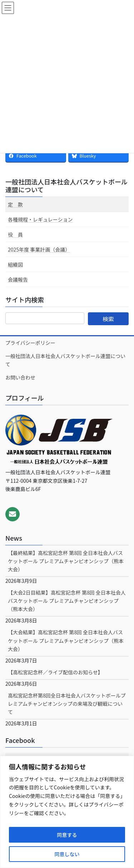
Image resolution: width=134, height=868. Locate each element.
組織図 (15, 264)
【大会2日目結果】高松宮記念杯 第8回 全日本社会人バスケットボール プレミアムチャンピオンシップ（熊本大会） (67, 601)
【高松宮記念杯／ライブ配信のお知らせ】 (55, 672)
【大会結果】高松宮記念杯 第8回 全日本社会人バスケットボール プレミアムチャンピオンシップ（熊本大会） (66, 640)
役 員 (15, 234)
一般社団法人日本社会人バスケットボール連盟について (66, 185)
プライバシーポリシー (30, 343)
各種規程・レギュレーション (40, 219)
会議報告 (18, 279)
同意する (67, 835)
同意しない (67, 854)
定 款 (15, 204)
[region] (67, 812)
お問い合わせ (20, 377)
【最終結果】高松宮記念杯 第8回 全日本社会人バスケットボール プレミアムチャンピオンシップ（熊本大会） (66, 561)
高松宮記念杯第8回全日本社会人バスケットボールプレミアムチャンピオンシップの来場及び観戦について (67, 704)
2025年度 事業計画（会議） (39, 249)
